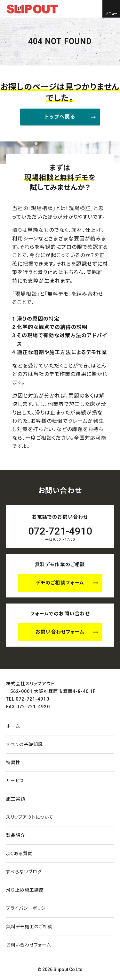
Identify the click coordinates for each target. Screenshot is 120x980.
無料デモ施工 (29, 927)
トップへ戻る (60, 117)
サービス (15, 781)
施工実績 (16, 799)
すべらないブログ (24, 872)
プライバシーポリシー (28, 908)
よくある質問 (19, 854)
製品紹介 (16, 835)
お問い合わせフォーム (60, 632)
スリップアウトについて (30, 817)
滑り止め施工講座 (25, 890)
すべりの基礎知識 (24, 744)
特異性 (13, 763)
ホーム (13, 726)
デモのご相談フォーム (60, 583)
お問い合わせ (29, 945)
